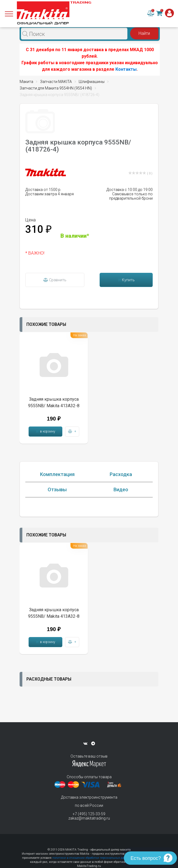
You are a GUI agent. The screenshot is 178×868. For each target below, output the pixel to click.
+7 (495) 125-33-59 (89, 814)
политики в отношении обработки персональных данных (92, 858)
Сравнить (55, 280)
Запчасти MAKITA (56, 82)
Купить (126, 280)
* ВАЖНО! (35, 253)
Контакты (126, 69)
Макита (26, 82)
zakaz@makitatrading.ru (89, 818)
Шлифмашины (92, 82)
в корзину (45, 431)
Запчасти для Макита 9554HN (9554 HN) (56, 88)
